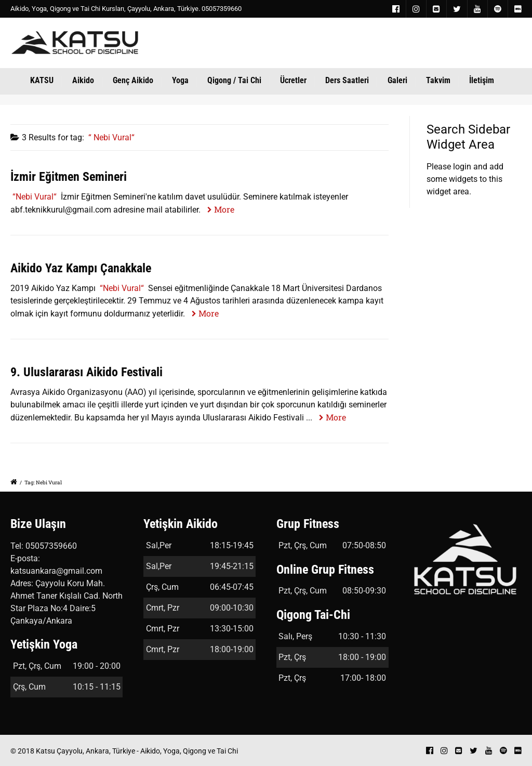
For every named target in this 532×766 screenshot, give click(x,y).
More (224, 209)
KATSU (42, 80)
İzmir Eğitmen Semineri (69, 177)
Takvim (438, 80)
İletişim (482, 80)
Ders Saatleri (347, 80)
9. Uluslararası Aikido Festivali (87, 372)
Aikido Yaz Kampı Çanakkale (81, 268)
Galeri (397, 80)
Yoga (180, 80)
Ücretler (293, 80)
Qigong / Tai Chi (234, 80)
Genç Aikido (133, 80)
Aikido (83, 80)
